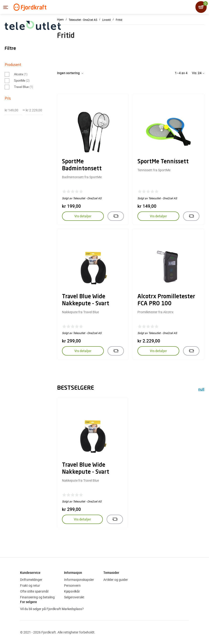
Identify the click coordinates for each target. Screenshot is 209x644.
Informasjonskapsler (79, 580)
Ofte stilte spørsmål (34, 591)
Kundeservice (30, 573)
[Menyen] (6, 7)
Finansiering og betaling (37, 597)
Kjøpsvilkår (72, 591)
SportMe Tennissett (163, 162)
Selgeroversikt (74, 597)
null (201, 390)
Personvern (72, 585)
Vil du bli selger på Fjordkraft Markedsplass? (52, 609)
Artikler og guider (116, 580)
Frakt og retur (30, 585)
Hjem (60, 19)
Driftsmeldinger (31, 580)
